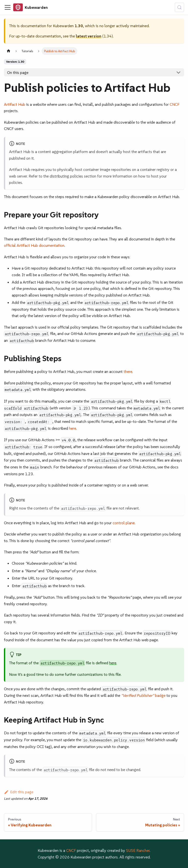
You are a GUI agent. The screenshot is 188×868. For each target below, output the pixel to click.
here (73, 428)
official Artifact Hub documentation (34, 245)
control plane (124, 523)
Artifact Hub (15, 104)
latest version (89, 36)
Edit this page (19, 792)
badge (143, 695)
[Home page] (9, 51)
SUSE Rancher (138, 850)
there (128, 371)
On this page (18, 72)
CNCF (175, 104)
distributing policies (66, 176)
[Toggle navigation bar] (8, 7)
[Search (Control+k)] (179, 7)
